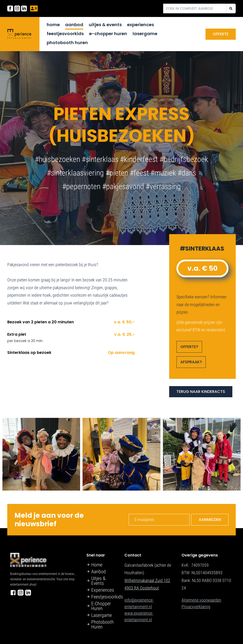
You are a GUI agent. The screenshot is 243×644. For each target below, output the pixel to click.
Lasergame (145, 34)
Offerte (221, 34)
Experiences (140, 25)
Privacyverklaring (196, 607)
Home (53, 25)
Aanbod (74, 25)
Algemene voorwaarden (201, 600)
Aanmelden (210, 520)
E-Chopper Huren (108, 34)
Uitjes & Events (105, 25)
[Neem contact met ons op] (34, 8)
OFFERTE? (189, 347)
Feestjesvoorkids (65, 34)
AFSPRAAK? (191, 362)
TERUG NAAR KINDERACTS (201, 392)
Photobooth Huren (67, 43)
